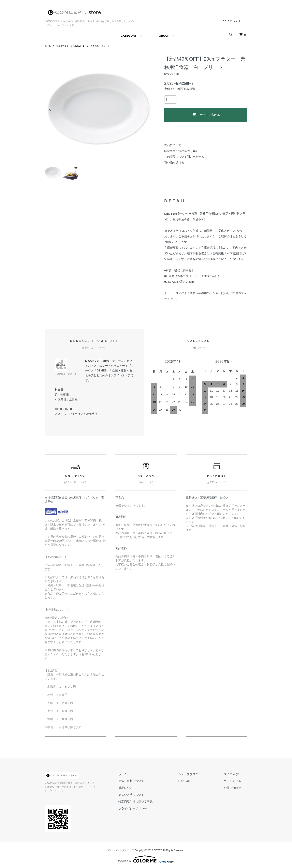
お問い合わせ (236, 791)
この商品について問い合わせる (184, 157)
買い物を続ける (174, 163)
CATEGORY (129, 36)
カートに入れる (206, 115)
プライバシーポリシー (151, 812)
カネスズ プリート (109, 46)
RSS (192, 784)
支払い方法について (150, 798)
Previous (51, 109)
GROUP (164, 36)
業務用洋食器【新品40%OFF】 (75, 46)
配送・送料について (150, 784)
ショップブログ (199, 777)
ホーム (48, 46)
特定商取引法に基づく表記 (181, 151)
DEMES (102, 374)
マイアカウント (231, 21)
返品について (173, 145)
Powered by (146, 858)
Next (146, 109)
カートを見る (236, 784)
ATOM (201, 784)
